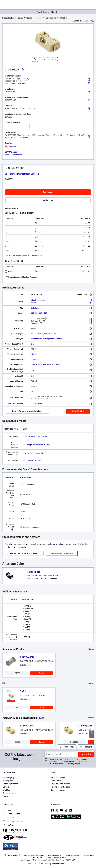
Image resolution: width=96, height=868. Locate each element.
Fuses (39, 18)
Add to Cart (48, 192)
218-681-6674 (11, 818)
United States (11, 855)
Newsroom (7, 796)
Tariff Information (58, 790)
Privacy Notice (74, 764)
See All (41, 718)
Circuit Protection (25, 18)
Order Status (56, 781)
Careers (6, 787)
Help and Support (58, 778)
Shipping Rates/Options (60, 784)
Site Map (6, 790)
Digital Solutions (9, 793)
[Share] (92, 21)
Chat (7, 810)
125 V (33, 354)
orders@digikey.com (13, 821)
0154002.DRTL (33, 572)
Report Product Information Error (27, 411)
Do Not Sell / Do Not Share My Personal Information (48, 864)
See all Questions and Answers (24, 553)
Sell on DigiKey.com (11, 784)
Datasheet (11, 146)
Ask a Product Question (62, 553)
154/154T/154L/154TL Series (35, 436)
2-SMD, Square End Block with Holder (46, 365)
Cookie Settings (60, 857)
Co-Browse (9, 825)
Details (42, 673)
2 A (32, 344)
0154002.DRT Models (14, 155)
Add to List (48, 200)
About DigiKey (9, 778)
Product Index (8, 18)
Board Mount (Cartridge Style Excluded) (47, 339)
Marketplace (8, 781)
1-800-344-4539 (12, 814)
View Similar (78, 411)
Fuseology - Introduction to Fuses (37, 445)
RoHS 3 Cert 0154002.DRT (34, 453)
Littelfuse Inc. (10, 92)
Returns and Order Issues (61, 787)
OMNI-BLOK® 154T (39, 313)
